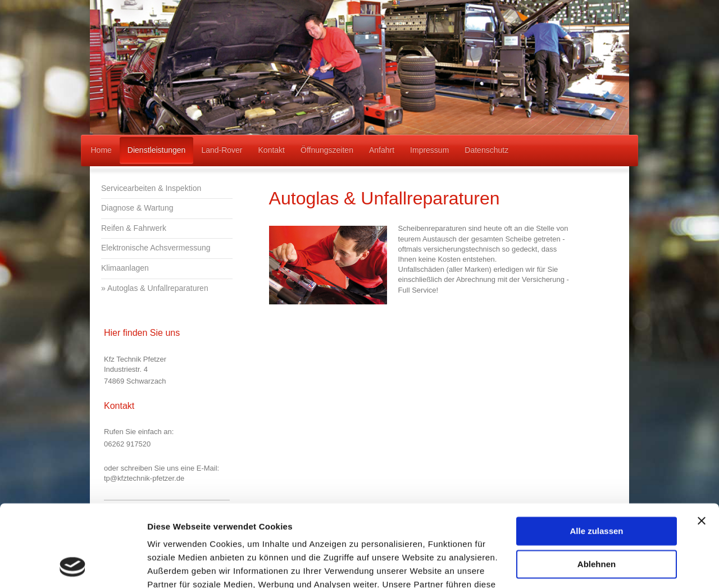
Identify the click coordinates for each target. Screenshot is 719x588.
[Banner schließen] (702, 444)
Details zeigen (176, 566)
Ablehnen (597, 487)
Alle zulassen (596, 455)
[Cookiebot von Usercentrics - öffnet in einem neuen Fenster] (73, 566)
